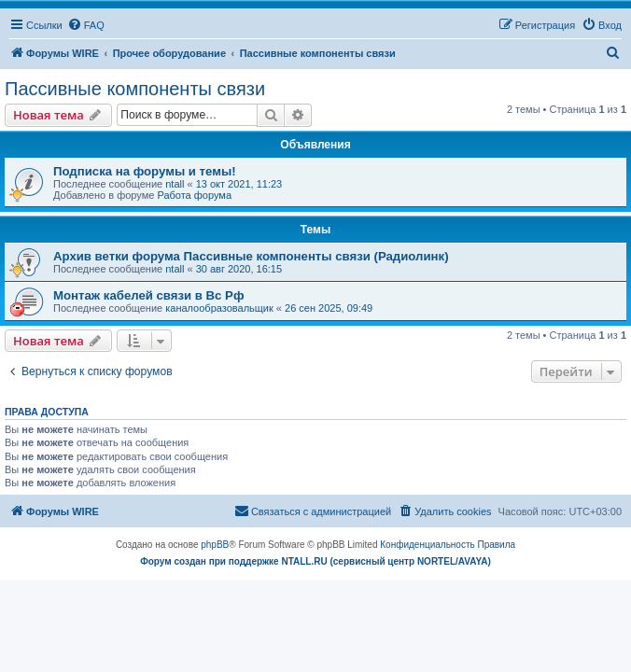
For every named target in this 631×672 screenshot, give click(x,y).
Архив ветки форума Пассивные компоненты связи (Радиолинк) (251, 256)
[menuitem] (86, 25)
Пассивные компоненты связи (135, 89)
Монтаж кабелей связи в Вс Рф (148, 295)
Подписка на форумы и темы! (145, 171)
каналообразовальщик (219, 308)
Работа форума (194, 195)
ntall (175, 184)
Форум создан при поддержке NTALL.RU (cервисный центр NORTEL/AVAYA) (315, 561)
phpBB (215, 545)
